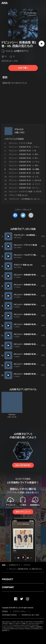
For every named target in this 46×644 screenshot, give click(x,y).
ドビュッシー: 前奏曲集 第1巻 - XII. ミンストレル (27, 188)
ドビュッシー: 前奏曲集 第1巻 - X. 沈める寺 (25, 180)
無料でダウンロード (23, 512)
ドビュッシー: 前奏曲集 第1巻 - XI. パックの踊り (27, 184)
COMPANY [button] (8, 587)
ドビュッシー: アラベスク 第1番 (20, 143)
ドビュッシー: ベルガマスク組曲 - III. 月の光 (25, 192)
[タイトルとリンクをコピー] (31, 215)
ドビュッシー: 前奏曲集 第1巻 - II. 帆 (22, 151)
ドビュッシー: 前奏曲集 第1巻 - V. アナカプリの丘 (27, 162)
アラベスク (19, 130)
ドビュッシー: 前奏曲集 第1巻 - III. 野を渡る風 (26, 154)
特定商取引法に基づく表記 (30, 615)
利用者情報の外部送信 (9, 615)
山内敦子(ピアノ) (21, 51)
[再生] (42, 44)
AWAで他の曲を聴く (23, 465)
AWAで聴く (23, 68)
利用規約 (5, 612)
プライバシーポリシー (20, 612)
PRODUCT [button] (8, 579)
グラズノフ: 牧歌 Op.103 (18, 195)
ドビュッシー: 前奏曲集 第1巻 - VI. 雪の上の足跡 (27, 166)
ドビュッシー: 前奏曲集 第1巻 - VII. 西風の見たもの (26, 569)
